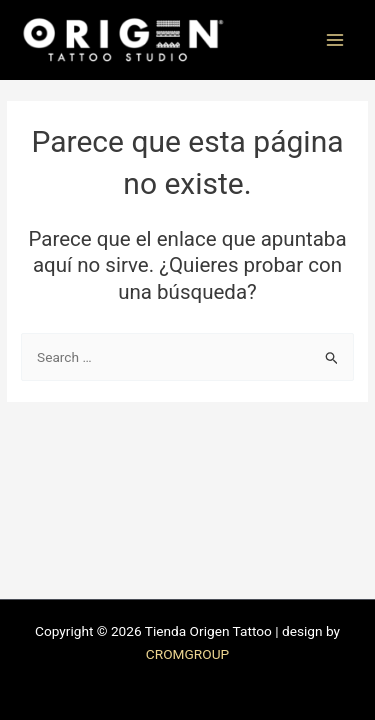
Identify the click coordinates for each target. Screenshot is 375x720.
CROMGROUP (187, 654)
